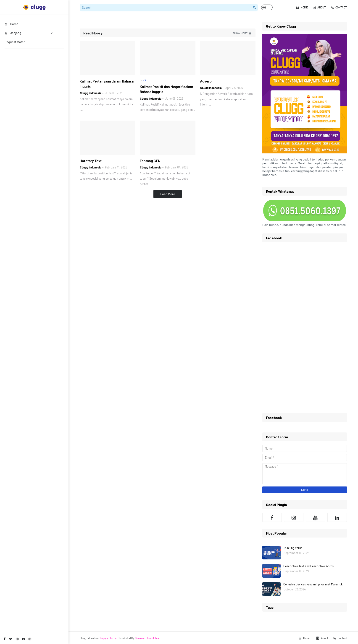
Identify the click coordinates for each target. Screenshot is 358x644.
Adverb (206, 81)
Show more (240, 33)
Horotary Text (91, 161)
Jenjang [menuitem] (13, 33)
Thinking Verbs (293, 548)
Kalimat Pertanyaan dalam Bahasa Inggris (107, 84)
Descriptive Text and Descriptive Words (308, 566)
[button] (267, 7)
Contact (339, 7)
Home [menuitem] (11, 24)
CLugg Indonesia (91, 93)
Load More (168, 194)
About (319, 7)
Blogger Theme (108, 638)
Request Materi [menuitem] (15, 42)
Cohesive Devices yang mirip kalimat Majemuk (313, 584)
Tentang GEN (150, 161)
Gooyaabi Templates (147, 638)
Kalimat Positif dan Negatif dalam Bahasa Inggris (166, 89)
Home (302, 7)
